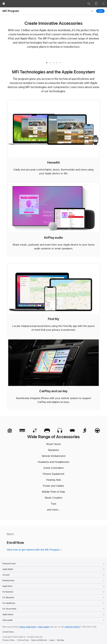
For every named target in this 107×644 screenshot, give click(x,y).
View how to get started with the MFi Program (33, 550)
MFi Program (11, 11)
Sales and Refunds (39, 640)
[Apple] (4, 4)
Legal (52, 640)
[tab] (47, 63)
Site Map (61, 640)
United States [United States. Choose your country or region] (8, 632)
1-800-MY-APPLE (72, 627)
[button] (89, 4)
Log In (101, 11)
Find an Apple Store (27, 627)
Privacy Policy (9, 640)
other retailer (44, 627)
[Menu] (103, 4)
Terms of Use (23, 640)
